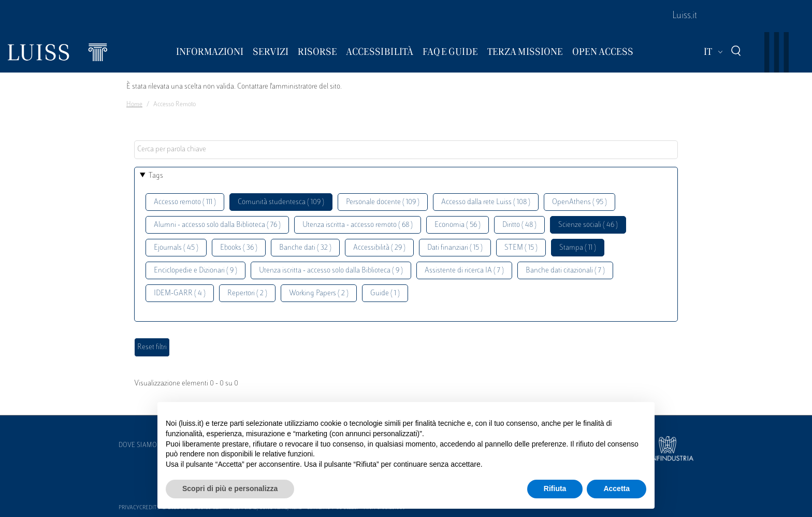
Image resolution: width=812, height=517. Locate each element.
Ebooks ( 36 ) (239, 248)
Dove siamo (138, 446)
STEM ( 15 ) (521, 248)
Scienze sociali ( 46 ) (588, 225)
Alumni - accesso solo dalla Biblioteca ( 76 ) (217, 225)
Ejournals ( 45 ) (176, 248)
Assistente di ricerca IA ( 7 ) (464, 271)
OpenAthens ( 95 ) (579, 202)
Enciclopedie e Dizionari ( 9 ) (195, 271)
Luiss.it (685, 16)
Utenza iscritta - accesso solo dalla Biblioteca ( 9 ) (331, 271)
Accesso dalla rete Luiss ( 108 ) (486, 202)
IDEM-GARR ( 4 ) (180, 293)
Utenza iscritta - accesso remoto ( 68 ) (358, 225)
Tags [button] (156, 176)
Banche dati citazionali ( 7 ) (565, 271)
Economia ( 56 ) (458, 225)
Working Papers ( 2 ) (319, 293)
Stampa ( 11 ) (578, 248)
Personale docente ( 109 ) (383, 202)
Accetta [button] (617, 489)
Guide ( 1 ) (385, 293)
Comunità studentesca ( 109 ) (281, 202)
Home (134, 105)
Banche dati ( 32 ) (305, 248)
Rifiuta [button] (555, 489)
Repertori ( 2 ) (247, 293)
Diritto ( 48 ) (519, 225)
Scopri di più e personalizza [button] (230, 489)
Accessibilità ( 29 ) (379, 248)
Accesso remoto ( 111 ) (185, 202)
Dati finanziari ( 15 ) (455, 248)
